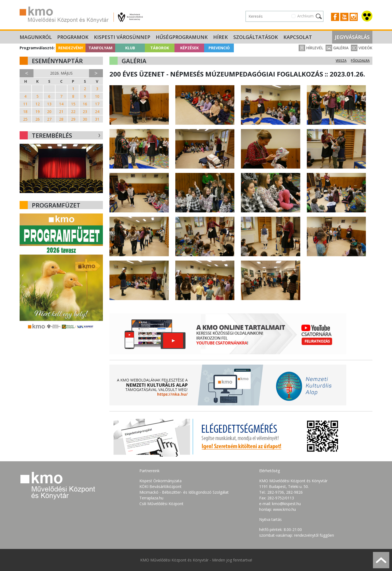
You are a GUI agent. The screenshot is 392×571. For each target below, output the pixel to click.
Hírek (220, 37)
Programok (73, 37)
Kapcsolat (298, 37)
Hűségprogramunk (182, 37)
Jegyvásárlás (352, 37)
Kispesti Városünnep (122, 37)
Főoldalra (360, 61)
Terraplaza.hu (151, 498)
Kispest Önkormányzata (160, 481)
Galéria (337, 48)
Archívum (305, 16)
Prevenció (219, 48)
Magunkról (36, 37)
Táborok (160, 48)
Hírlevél (311, 48)
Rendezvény (71, 48)
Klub (130, 48)
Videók (362, 48)
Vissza (341, 61)
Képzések (189, 48)
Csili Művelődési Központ (161, 504)
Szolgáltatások (256, 37)
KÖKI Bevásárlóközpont (160, 486)
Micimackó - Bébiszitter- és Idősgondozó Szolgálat (184, 492)
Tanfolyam (100, 48)
